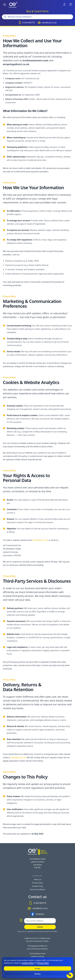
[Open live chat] (70, 975)
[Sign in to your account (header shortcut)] (64, 4)
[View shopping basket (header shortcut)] (71, 4)
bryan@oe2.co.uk (40, 540)
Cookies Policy (37, 886)
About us (38, 879)
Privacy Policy (37, 883)
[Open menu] (5, 5)
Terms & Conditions (38, 889)
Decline (38, 974)
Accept (37, 968)
